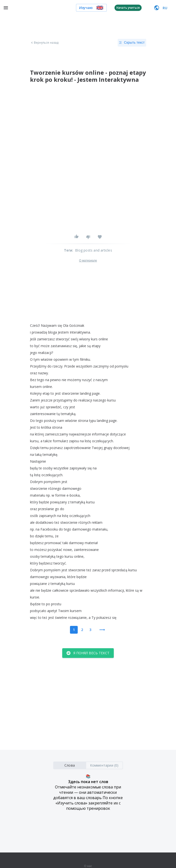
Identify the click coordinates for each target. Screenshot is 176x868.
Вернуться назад (44, 43)
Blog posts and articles (94, 250)
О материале (88, 261)
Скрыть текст (132, 43)
